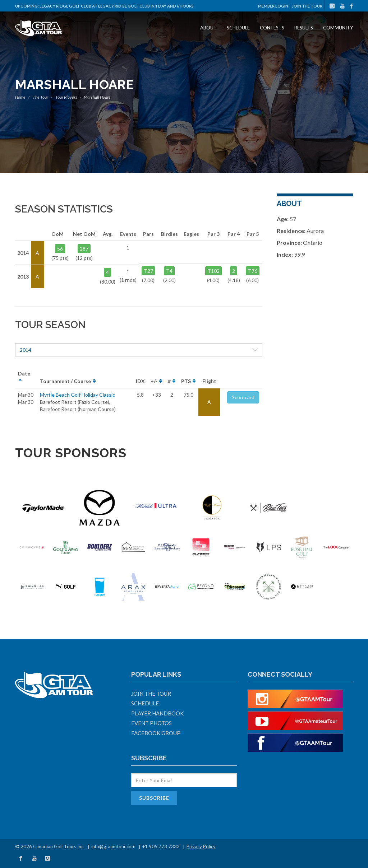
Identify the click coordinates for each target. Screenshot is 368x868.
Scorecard (243, 397)
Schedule (238, 28)
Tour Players (66, 97)
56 (60, 249)
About (208, 28)
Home (20, 97)
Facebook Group (156, 733)
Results (304, 28)
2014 (139, 350)
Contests (272, 28)
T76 (253, 271)
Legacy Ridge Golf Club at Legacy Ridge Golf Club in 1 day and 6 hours (117, 6)
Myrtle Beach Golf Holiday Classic (77, 395)
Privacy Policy (201, 846)
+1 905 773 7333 (161, 846)
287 (84, 249)
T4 (169, 271)
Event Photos (151, 723)
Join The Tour (307, 6)
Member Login (273, 6)
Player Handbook (157, 713)
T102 (213, 271)
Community (338, 28)
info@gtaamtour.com (113, 846)
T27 (148, 271)
